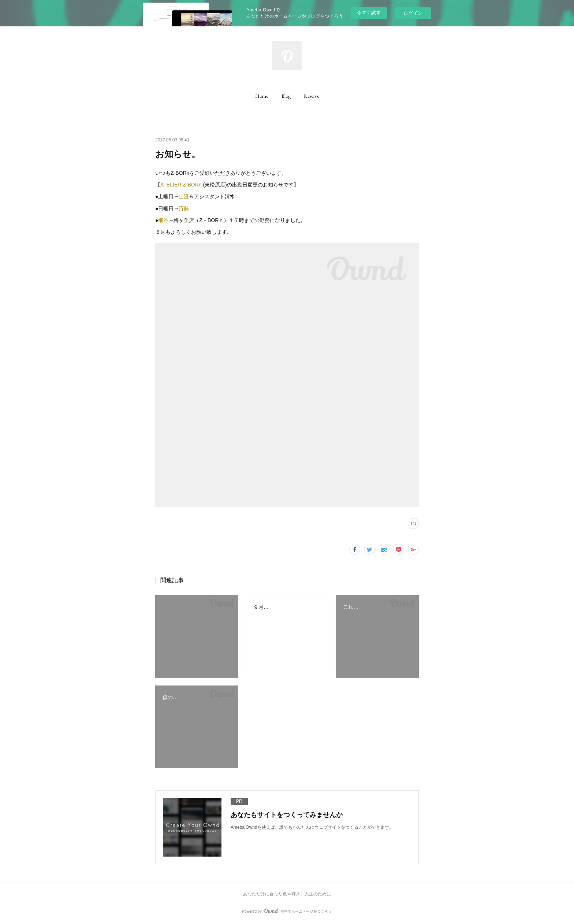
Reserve (312, 96)
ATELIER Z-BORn (182, 185)
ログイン (413, 13)
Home (262, 96)
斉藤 (184, 208)
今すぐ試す (369, 13)
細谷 (163, 220)
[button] (262, 96)
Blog (286, 96)
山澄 (184, 196)
